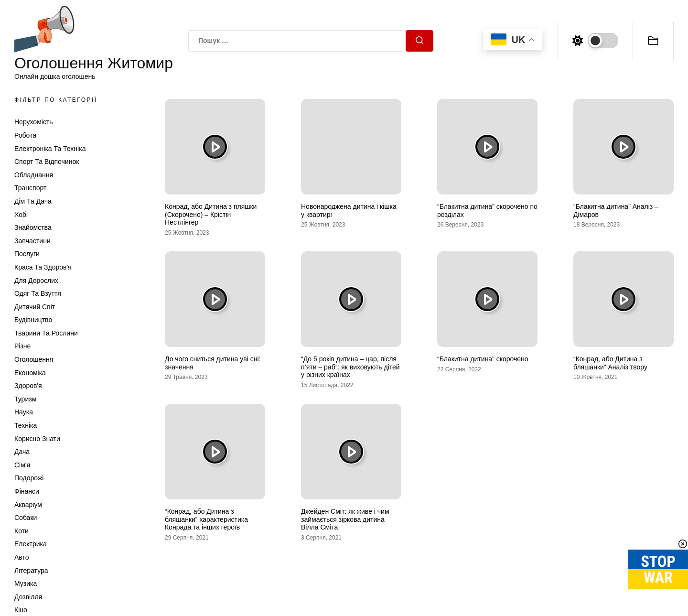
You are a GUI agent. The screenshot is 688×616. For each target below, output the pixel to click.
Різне (22, 346)
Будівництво (33, 320)
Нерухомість (34, 122)
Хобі (21, 215)
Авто (22, 557)
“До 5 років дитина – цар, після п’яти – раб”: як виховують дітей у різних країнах (350, 367)
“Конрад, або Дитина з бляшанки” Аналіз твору (610, 363)
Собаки (26, 518)
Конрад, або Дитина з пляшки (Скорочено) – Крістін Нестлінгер (211, 215)
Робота (25, 135)
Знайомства (33, 227)
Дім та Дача (33, 201)
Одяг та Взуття (38, 293)
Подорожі (29, 478)
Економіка (30, 373)
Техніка (26, 425)
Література (31, 571)
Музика (26, 584)
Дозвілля (28, 597)
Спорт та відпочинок (47, 162)
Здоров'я (28, 386)
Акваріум (28, 505)
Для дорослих (36, 281)
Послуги (27, 254)
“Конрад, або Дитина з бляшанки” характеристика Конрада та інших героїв (206, 519)
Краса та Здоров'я (43, 267)
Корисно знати (37, 439)
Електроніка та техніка (50, 149)
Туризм (25, 399)
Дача (22, 452)
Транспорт (30, 188)
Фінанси (27, 491)
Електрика (31, 544)
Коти (21, 531)
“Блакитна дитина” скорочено (483, 359)
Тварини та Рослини (46, 333)
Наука (24, 412)
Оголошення (34, 359)
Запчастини (32, 241)
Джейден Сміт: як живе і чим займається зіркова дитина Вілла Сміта (345, 519)
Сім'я (22, 465)
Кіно (21, 610)
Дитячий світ (35, 307)
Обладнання (34, 175)
